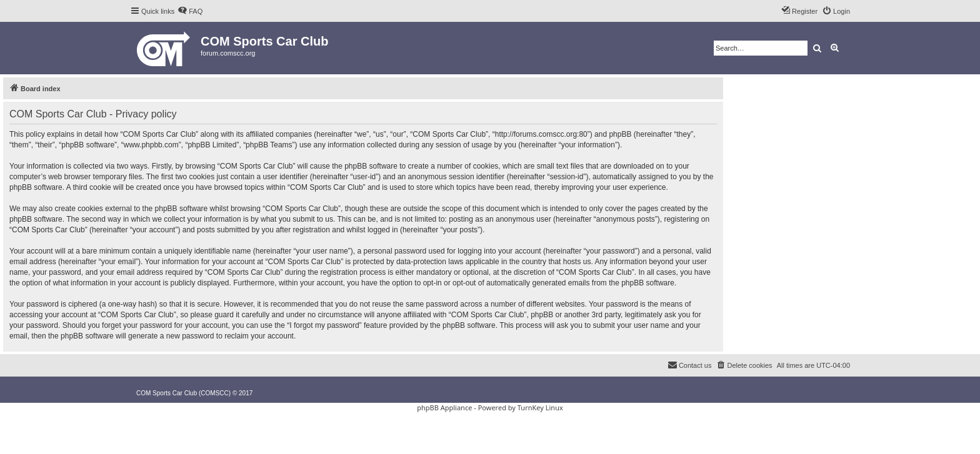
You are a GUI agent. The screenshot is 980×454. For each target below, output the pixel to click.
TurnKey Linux (540, 407)
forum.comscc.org (228, 53)
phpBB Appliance (444, 407)
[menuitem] (190, 11)
